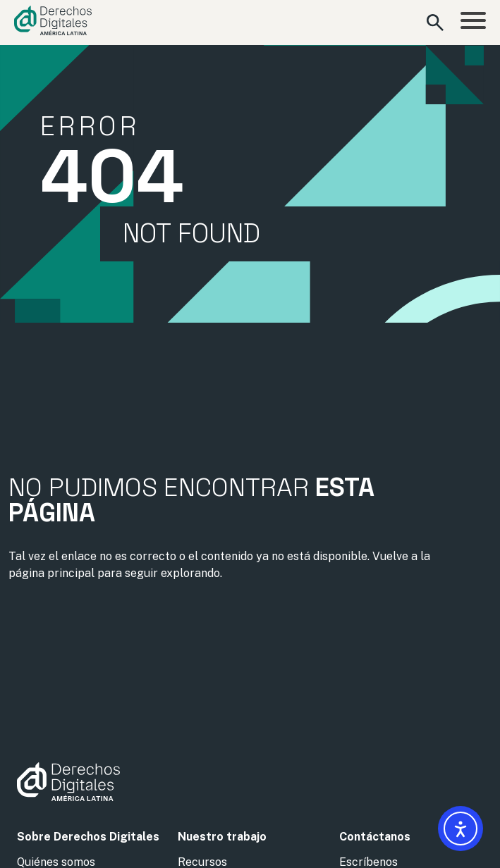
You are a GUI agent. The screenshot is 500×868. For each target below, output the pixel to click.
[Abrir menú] (473, 23)
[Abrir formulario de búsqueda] (435, 23)
